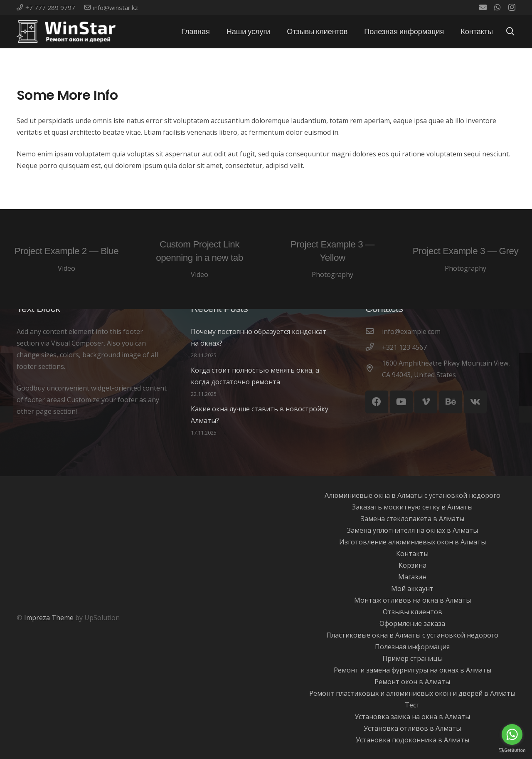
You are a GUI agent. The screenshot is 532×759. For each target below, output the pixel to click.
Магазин (412, 577)
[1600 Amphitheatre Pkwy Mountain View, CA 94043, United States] (374, 369)
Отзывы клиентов (413, 612)
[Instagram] (512, 7)
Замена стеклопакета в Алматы (413, 519)
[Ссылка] (66, 32)
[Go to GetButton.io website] (512, 750)
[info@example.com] (374, 331)
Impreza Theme (49, 618)
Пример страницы (413, 658)
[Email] (483, 7)
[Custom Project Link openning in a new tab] (199, 259)
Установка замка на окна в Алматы (412, 717)
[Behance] (451, 402)
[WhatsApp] (498, 7)
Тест (412, 705)
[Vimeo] (426, 402)
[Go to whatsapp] (512, 734)
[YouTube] (401, 402)
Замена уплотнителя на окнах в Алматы (413, 530)
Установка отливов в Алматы (412, 728)
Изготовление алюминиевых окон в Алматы (413, 542)
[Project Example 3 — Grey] (465, 259)
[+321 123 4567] (374, 347)
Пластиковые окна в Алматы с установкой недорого (412, 635)
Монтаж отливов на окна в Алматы (413, 600)
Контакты (412, 554)
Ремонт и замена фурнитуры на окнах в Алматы (413, 670)
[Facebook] (377, 402)
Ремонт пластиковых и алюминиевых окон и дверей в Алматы (412, 693)
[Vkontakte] (475, 402)
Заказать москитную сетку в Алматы (412, 507)
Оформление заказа (412, 623)
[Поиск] (510, 32)
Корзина (413, 565)
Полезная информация (412, 647)
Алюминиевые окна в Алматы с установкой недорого (413, 495)
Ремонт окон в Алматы (412, 682)
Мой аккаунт (412, 588)
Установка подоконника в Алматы (413, 740)
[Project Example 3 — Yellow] (332, 259)
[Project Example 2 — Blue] (66, 259)
